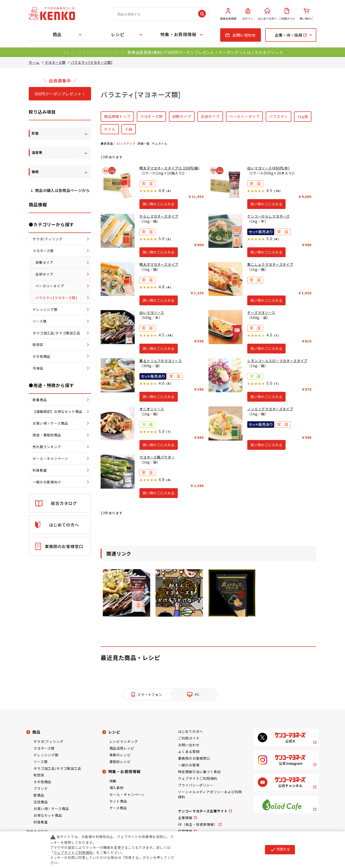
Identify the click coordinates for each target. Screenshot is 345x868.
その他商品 (42, 782)
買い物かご (306, 14)
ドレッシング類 (46, 755)
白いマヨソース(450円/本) (268, 168)
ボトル (110, 129)
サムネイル (160, 143)
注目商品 (41, 802)
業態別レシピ (120, 762)
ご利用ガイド (287, 14)
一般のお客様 (189, 765)
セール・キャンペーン (127, 794)
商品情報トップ (117, 116)
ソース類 (40, 762)
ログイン (248, 14)
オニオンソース (152, 409)
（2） (169, 239)
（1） (276, 335)
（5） (169, 384)
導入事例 (117, 788)
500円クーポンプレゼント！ (60, 94)
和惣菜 (39, 775)
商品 (57, 34)
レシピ (118, 34)
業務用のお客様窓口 (194, 758)
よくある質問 (189, 752)
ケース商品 (118, 808)
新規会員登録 (228, 14)
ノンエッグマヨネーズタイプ (270, 409)
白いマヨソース (152, 312)
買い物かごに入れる (159, 204)
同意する (280, 850)
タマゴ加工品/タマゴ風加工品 (57, 768)
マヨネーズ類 (151, 116)
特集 (113, 781)
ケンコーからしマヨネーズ (268, 216)
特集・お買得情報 (178, 34)
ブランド (41, 788)
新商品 (39, 795)
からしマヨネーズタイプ (159, 216)
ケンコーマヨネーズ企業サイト (203, 811)
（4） (169, 191)
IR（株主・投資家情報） (198, 824)
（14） (277, 191)
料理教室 (41, 822)
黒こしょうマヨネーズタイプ (270, 264)
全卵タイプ (210, 116)
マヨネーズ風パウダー (157, 457)
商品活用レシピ (122, 748)
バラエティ (278, 116)
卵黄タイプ (182, 116)
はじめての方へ (267, 14)
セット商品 (118, 801)
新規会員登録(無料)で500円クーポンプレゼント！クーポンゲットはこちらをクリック (205, 52)
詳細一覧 (144, 143)
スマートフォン (150, 694)
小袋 (129, 129)
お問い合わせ (189, 745)
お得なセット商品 (48, 815)
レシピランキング (124, 741)
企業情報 (185, 818)
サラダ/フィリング (49, 741)
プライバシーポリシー (196, 785)
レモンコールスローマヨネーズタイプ (277, 361)
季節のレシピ (120, 755)
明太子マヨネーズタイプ (159, 264)
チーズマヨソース (261, 312)
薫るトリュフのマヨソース (161, 361)
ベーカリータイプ (244, 116)
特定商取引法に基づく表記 (199, 772)
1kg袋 (303, 116)
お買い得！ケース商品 (51, 809)
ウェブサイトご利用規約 (198, 778)
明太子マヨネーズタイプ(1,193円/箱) (169, 168)
